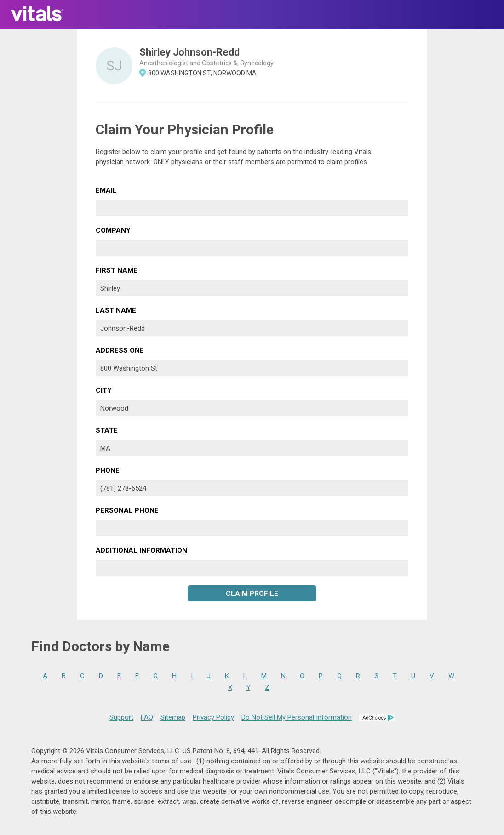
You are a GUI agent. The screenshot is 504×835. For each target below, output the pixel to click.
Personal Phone (127, 510)
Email (106, 190)
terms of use (172, 761)
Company (113, 230)
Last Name (116, 310)
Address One (120, 350)
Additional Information (141, 550)
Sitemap (173, 717)
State (107, 430)
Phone (108, 470)
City (104, 390)
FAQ (147, 717)
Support (121, 717)
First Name (117, 270)
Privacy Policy (213, 717)
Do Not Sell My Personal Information (297, 717)
